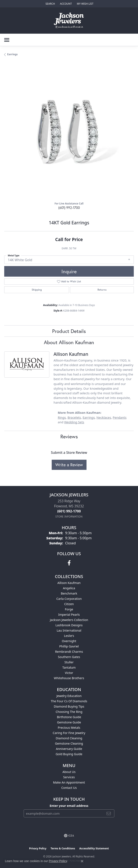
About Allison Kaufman (69, 342)
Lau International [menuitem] (69, 630)
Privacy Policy (38, 848)
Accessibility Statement (94, 848)
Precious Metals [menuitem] (69, 728)
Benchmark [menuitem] (69, 593)
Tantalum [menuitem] (69, 667)
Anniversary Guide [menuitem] (69, 749)
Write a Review (69, 465)
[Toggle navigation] (7, 40)
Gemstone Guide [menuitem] (69, 722)
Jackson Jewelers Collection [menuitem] (69, 620)
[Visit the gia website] (69, 836)
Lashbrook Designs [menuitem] (69, 625)
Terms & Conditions (63, 848)
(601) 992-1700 (69, 208)
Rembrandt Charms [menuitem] (69, 652)
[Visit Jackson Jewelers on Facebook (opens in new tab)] (69, 563)
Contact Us (69, 788)
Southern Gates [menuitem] (69, 657)
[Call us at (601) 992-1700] (69, 511)
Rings (62, 417)
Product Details (69, 331)
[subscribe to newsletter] (109, 813)
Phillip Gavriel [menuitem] (69, 646)
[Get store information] (69, 517)
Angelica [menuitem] (69, 588)
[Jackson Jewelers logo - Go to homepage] (69, 21)
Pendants (120, 417)
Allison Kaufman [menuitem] (69, 583)
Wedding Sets (74, 422)
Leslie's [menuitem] (69, 636)
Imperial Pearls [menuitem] (69, 615)
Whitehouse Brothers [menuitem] (69, 678)
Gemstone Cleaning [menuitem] (69, 743)
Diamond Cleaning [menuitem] (69, 738)
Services (69, 777)
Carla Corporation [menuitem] (69, 599)
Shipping (37, 290)
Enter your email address (69, 806)
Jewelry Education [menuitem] (69, 696)
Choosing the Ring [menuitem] (69, 712)
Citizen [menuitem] (69, 604)
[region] (69, 133)
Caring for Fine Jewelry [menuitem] (69, 733)
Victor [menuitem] (69, 673)
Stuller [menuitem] (69, 662)
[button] (50, 4)
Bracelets (74, 417)
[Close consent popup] (82, 861)
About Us (69, 772)
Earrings (12, 54)
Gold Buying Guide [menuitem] (69, 754)
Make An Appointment (69, 782)
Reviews (69, 436)
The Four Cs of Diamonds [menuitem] (69, 701)
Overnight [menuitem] (69, 641)
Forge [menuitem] (69, 609)
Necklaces (104, 417)
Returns (102, 290)
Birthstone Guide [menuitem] (69, 717)
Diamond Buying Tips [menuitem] (69, 706)
